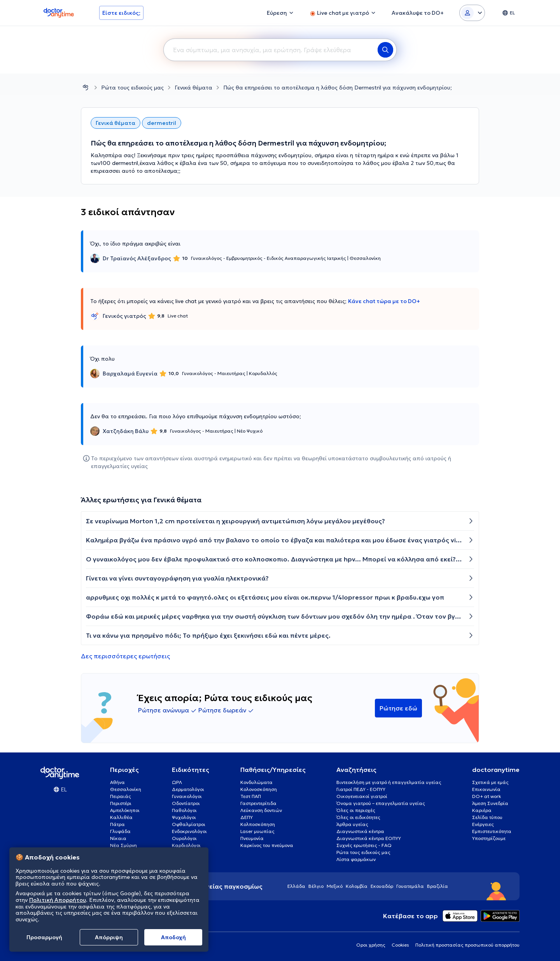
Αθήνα (117, 782)
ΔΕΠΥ (247, 817)
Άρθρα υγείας (352, 824)
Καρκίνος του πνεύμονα (267, 845)
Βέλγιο (316, 886)
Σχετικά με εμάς (490, 782)
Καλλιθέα (121, 817)
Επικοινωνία (486, 789)
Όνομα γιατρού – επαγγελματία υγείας (381, 803)
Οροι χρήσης (371, 945)
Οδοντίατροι (186, 803)
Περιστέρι (121, 803)
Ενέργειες (483, 824)
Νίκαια (118, 838)
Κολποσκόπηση (258, 824)
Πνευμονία (252, 838)
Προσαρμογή (44, 937)
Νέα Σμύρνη (123, 845)
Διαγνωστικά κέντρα (360, 831)
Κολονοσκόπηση (259, 789)
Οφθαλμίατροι (189, 824)
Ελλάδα (296, 886)
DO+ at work (486, 796)
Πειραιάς (121, 796)
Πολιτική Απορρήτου (58, 900)
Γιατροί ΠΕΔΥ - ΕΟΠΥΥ (361, 789)
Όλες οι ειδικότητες (358, 817)
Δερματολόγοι (188, 789)
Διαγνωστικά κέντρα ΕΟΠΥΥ (369, 838)
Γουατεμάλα (410, 886)
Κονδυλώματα (256, 782)
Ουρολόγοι (184, 838)
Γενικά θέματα (193, 88)
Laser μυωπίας (257, 831)
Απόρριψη (109, 937)
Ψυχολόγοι (184, 817)
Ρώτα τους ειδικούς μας (132, 88)
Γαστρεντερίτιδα (258, 803)
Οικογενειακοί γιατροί (362, 796)
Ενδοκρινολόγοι (189, 831)
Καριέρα (482, 810)
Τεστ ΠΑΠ (251, 796)
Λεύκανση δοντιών (261, 810)
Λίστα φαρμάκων (356, 859)
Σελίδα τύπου (487, 817)
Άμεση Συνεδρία (490, 803)
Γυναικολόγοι (187, 796)
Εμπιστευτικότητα (492, 831)
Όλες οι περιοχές (356, 810)
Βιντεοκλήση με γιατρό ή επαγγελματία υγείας (389, 782)
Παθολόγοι (184, 810)
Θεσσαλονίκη (126, 789)
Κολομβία (357, 886)
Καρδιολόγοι (186, 845)
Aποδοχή (173, 937)
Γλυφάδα (120, 831)
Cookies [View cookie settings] (400, 945)
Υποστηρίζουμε (489, 838)
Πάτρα (117, 824)
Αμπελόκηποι (125, 810)
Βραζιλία (437, 886)
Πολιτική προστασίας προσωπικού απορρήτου (467, 945)
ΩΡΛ (177, 782)
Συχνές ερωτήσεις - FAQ (364, 845)
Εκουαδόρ (382, 886)
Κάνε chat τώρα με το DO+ (384, 301)
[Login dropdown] (472, 13)
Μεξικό (335, 886)
